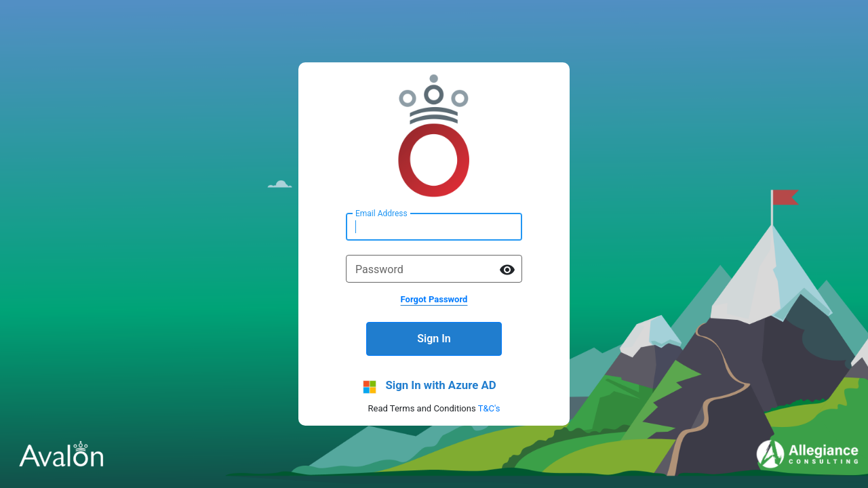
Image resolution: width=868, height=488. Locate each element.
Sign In (434, 339)
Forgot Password (434, 299)
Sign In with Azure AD (440, 385)
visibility (507, 270)
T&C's (489, 408)
